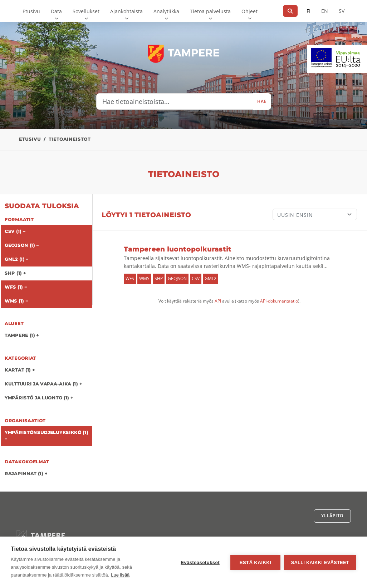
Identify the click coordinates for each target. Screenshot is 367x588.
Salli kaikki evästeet (320, 562)
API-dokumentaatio (279, 301)
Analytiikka (166, 11)
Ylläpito (332, 516)
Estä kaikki (255, 562)
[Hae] (290, 11)
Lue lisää (120, 575)
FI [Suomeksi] (309, 11)
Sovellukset (86, 11)
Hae (262, 101)
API (218, 301)
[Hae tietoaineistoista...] (175, 101)
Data (56, 11)
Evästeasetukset (200, 562)
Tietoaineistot (70, 139)
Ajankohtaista (126, 11)
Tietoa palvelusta (210, 11)
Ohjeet (249, 11)
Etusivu (31, 11)
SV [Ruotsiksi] (342, 11)
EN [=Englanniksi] (325, 11)
